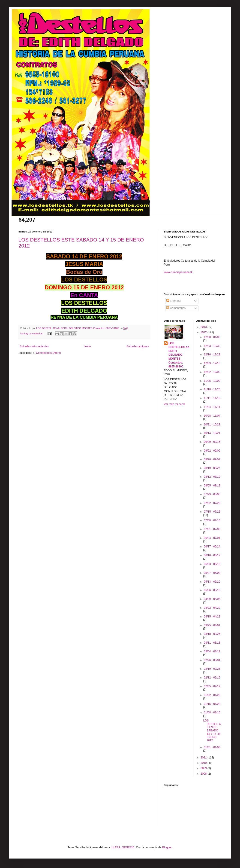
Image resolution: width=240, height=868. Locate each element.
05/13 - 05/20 (212, 582)
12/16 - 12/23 (212, 355)
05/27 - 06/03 (212, 573)
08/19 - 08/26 (212, 468)
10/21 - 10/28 (212, 425)
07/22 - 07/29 (212, 503)
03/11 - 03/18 (212, 643)
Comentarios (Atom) (48, 353)
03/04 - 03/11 (212, 651)
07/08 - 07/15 (212, 520)
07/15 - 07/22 (212, 512)
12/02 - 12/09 (212, 372)
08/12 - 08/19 (212, 477)
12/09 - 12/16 (212, 363)
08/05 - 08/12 (212, 486)
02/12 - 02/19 (212, 678)
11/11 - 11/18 (212, 398)
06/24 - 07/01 (212, 538)
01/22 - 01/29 (212, 695)
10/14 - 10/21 (212, 433)
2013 (204, 327)
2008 (204, 774)
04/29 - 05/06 (212, 599)
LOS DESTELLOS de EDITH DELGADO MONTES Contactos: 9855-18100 (179, 355)
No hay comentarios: (32, 333)
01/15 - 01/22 (212, 704)
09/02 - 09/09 (212, 451)
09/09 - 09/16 (212, 442)
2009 (204, 768)
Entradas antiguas (138, 346)
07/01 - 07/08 (212, 529)
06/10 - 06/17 (212, 555)
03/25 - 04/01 (212, 625)
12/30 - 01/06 (212, 337)
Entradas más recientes (34, 346)
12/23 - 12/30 (212, 346)
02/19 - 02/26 (212, 669)
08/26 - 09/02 (212, 459)
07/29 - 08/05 (212, 494)
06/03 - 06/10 (212, 564)
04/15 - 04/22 (212, 617)
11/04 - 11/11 (212, 407)
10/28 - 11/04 (212, 416)
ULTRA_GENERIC (123, 847)
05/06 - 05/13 (212, 590)
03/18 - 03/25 (212, 634)
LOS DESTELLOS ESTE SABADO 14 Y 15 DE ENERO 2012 (212, 730)
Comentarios (176, 308)
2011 (204, 758)
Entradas (174, 301)
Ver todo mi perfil (174, 404)
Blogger (167, 847)
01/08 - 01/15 (212, 712)
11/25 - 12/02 (212, 381)
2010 (204, 763)
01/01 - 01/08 (212, 747)
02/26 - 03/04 (212, 660)
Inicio (88, 346)
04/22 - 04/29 (212, 608)
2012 (204, 332)
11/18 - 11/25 (212, 389)
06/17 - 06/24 (212, 547)
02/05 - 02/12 (212, 686)
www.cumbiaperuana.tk (178, 272)
